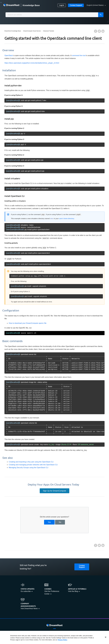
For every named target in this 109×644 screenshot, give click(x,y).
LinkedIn (103, 31)
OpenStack (9, 55)
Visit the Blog (73, 590)
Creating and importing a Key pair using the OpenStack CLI (31, 461)
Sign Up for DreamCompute (54, 490)
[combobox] (54, 15)
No (60, 521)
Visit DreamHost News (29, 607)
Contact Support (76, 5)
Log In (62, 5)
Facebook (96, 31)
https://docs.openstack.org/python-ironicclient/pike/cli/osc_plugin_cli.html (32, 63)
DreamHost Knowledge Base (13, 31)
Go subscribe (26, 590)
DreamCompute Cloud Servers (32, 31)
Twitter (99, 31)
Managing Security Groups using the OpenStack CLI (29, 466)
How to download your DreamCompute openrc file (28, 322)
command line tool (79, 55)
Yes (49, 521)
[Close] (106, 637)
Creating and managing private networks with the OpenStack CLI (33, 463)
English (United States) (95, 5)
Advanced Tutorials (49, 31)
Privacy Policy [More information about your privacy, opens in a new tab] (63, 640)
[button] (95, 5)
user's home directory (67, 218)
